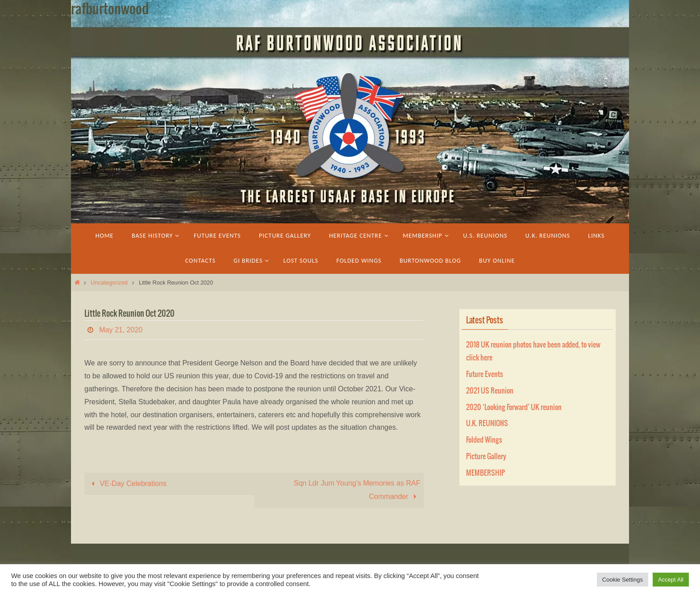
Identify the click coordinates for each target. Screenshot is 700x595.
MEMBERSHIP (485, 473)
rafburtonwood (110, 9)
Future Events (485, 374)
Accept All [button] (671, 580)
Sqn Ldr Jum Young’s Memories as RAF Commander (357, 490)
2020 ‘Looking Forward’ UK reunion (514, 407)
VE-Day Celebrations (127, 484)
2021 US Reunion (490, 391)
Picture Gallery (486, 457)
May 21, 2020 (121, 330)
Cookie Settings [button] (623, 580)
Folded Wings (484, 440)
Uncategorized (109, 283)
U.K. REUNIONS (487, 423)
